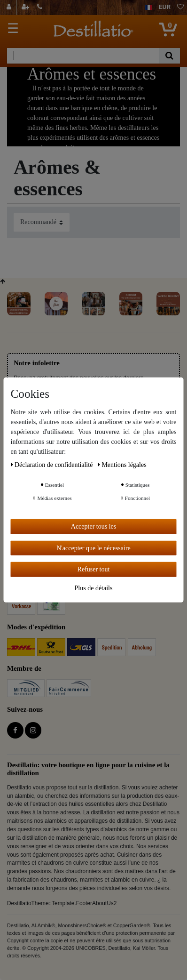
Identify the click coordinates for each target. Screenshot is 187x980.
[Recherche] (169, 56)
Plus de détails (94, 588)
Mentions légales (122, 465)
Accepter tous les (93, 526)
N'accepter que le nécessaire (93, 548)
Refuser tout (94, 569)
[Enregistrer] (26, 8)
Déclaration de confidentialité (53, 465)
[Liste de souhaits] (180, 8)
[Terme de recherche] (83, 56)
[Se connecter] (10, 8)
